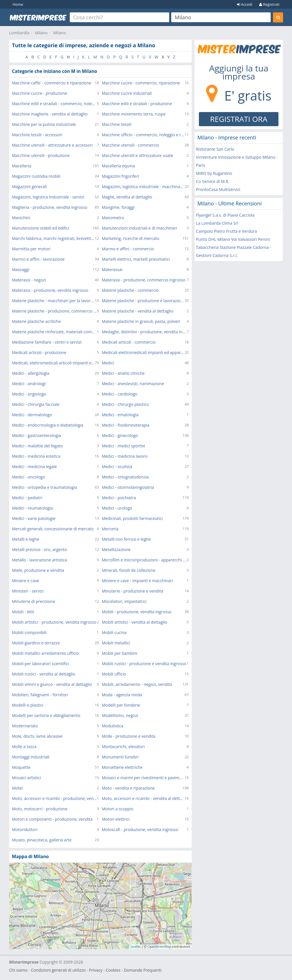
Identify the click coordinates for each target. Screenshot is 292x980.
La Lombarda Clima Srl (217, 223)
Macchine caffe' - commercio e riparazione (52, 83)
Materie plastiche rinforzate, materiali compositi (54, 332)
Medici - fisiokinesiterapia (126, 425)
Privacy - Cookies (105, 970)
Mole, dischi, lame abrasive (37, 736)
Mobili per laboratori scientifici (41, 664)
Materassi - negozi (29, 280)
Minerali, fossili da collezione (129, 570)
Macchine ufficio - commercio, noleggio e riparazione (143, 135)
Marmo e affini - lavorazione (38, 259)
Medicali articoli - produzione (39, 352)
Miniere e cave (26, 581)
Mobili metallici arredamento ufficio (46, 653)
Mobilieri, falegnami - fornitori (40, 695)
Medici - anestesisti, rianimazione (133, 384)
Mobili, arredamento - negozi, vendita (137, 684)
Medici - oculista (117, 467)
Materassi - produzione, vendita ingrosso (50, 290)
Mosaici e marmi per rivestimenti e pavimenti (143, 778)
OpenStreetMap (159, 946)
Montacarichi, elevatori (123, 747)
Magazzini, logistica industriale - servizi (48, 197)
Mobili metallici (116, 643)
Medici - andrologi (29, 384)
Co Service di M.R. (213, 181)
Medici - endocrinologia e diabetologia (48, 425)
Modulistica (113, 726)
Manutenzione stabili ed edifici (41, 228)
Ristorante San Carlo (215, 149)
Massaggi (21, 269)
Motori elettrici (116, 819)
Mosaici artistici (27, 778)
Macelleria (22, 166)
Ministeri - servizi (28, 591)
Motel (17, 788)
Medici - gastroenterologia (37, 435)
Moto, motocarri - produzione (40, 809)
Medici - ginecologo (120, 435)
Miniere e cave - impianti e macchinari (137, 581)
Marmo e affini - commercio (128, 249)
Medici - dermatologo (32, 415)
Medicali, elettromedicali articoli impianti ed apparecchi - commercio (53, 363)
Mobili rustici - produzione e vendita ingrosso (144, 664)
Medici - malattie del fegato (38, 446)
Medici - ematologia (120, 415)
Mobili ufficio (114, 674)
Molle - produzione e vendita (129, 736)
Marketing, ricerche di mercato (131, 238)
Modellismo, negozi (120, 715)
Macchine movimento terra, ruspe (134, 114)
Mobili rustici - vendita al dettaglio (44, 674)
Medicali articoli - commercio (129, 342)
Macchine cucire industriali (127, 93)
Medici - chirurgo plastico (125, 404)
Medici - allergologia (31, 373)
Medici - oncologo (29, 477)
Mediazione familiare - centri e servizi (47, 342)
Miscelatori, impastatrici (124, 601)
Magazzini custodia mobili (36, 176)
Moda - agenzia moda (122, 695)
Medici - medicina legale (35, 467)
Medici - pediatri (27, 498)
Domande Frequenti (143, 970)
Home (18, 4)
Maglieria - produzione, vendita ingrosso (50, 207)
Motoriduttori (25, 829)
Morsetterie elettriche (122, 767)
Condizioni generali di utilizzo (58, 970)
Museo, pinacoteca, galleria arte (42, 840)
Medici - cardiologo (119, 394)
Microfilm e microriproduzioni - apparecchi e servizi (144, 560)
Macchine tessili (117, 124)
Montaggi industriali (31, 757)
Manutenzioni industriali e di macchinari (139, 228)
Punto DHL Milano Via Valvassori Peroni (233, 239)
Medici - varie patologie (34, 518)
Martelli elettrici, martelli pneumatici (136, 259)
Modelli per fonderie (121, 705)
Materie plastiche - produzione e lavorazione (143, 301)
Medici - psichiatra (119, 498)
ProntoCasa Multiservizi (218, 189)
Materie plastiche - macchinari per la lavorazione (53, 301)
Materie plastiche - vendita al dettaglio (137, 311)
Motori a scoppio (118, 809)
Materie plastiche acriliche (37, 321)
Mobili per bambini (119, 653)
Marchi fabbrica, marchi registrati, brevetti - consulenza (53, 238)
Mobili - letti (23, 612)
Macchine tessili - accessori (37, 135)
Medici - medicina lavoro (125, 456)
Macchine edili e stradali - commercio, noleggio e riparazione (54, 104)
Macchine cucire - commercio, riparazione (141, 83)
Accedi (245, 4)
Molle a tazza (24, 747)
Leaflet (136, 946)
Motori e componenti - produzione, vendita (52, 819)
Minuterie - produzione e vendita (132, 591)
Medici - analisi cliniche (123, 373)
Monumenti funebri (120, 757)
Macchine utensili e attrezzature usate (137, 155)
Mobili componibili (29, 632)
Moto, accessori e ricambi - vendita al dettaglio (143, 798)
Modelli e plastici (28, 705)
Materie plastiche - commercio (130, 290)
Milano (41, 33)
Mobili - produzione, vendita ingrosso (137, 612)
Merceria (110, 529)
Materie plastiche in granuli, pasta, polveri (141, 321)
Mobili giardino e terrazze (36, 643)
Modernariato (25, 726)
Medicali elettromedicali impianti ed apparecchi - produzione (143, 352)
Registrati (269, 4)
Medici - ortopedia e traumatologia (45, 487)
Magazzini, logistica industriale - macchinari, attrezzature (143, 187)
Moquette (21, 767)
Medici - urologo (117, 508)
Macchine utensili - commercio (130, 145)
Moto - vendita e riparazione (128, 788)
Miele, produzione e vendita (38, 570)
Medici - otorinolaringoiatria (128, 487)
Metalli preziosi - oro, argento (40, 549)
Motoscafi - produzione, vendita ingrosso (140, 829)
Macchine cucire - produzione (40, 93)
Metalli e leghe (26, 539)
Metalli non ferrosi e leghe (126, 539)
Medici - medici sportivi (123, 446)
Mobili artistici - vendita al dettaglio (134, 622)
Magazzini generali (30, 187)
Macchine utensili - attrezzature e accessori (52, 145)
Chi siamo (18, 970)
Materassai (112, 269)
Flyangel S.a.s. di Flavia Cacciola (225, 215)
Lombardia (19, 33)
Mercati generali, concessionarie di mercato (53, 529)
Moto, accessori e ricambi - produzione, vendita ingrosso (54, 798)
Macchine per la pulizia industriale (44, 124)
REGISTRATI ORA (239, 119)
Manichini (21, 218)
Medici (108, 363)
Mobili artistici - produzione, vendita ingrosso (54, 622)
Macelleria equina (118, 166)
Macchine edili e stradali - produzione (137, 104)
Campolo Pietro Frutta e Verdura (227, 231)
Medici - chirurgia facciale (36, 404)
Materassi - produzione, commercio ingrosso (144, 280)
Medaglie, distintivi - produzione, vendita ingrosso (144, 332)
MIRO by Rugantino (214, 173)
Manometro (113, 218)
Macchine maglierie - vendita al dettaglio (50, 114)
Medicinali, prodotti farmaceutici (132, 518)
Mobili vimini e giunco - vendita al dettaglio (52, 684)
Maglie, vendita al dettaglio (127, 197)
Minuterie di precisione (34, 601)
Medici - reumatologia (33, 508)
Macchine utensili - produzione (41, 155)
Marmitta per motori (31, 249)
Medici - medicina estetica (36, 456)
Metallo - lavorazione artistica (40, 560)
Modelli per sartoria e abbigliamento (46, 715)
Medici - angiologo (29, 394)
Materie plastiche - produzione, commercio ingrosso (54, 311)
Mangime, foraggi (118, 207)
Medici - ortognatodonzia (125, 477)
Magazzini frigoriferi (120, 176)
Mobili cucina (114, 632)
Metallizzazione (116, 549)
